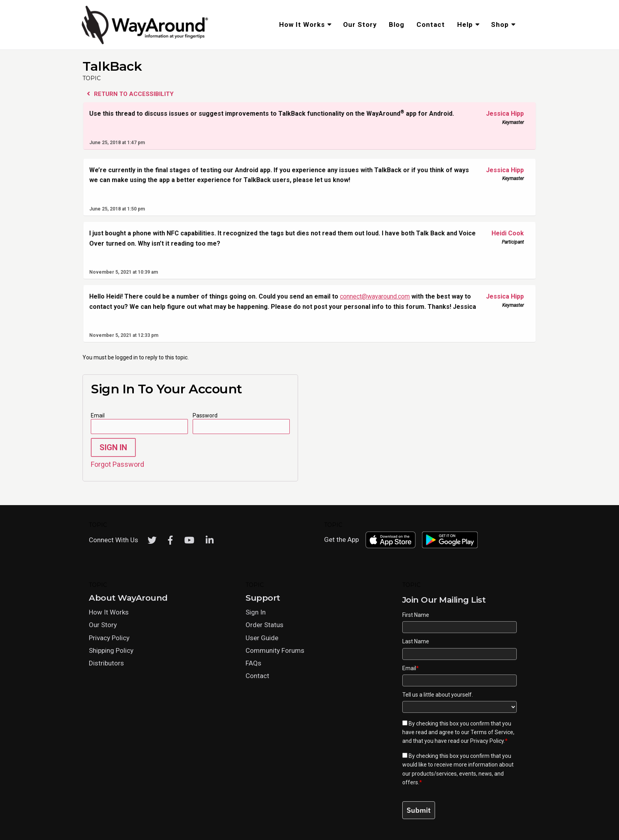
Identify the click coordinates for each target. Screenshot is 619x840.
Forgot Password (117, 464)
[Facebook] (171, 540)
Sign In (113, 447)
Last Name (416, 641)
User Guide (262, 638)
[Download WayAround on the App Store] (390, 540)
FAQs (253, 663)
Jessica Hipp (501, 114)
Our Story (103, 625)
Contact (257, 676)
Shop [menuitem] (500, 24)
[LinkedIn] (210, 540)
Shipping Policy (111, 650)
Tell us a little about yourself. (438, 695)
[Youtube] (189, 540)
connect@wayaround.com (375, 296)
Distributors (106, 663)
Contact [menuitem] (431, 24)
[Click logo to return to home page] (146, 43)
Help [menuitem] (465, 24)
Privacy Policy (109, 638)
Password (205, 415)
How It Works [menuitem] (302, 24)
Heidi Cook (501, 233)
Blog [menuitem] (397, 24)
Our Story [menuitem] (360, 24)
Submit (419, 810)
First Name (416, 615)
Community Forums (275, 650)
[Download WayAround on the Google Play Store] (450, 540)
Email (98, 415)
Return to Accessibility (130, 94)
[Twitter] (152, 540)
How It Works (109, 612)
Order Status (264, 625)
